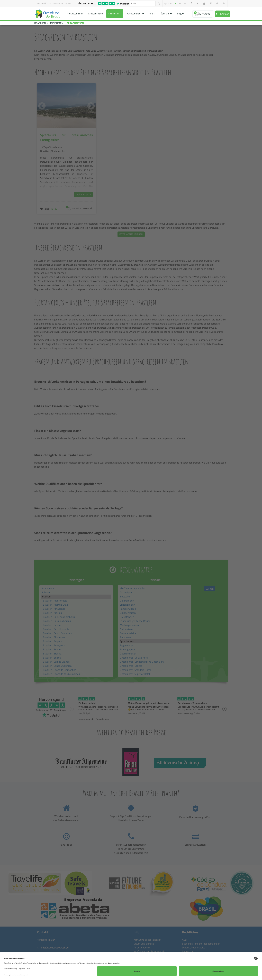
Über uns (165, 13)
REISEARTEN (56, 23)
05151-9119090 (63, 3)
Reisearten (114, 13)
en (180, 3)
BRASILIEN (40, 23)
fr (185, 3)
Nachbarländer (134, 13)
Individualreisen (75, 13)
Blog (179, 13)
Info (151, 13)
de (175, 3)
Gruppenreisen (96, 13)
